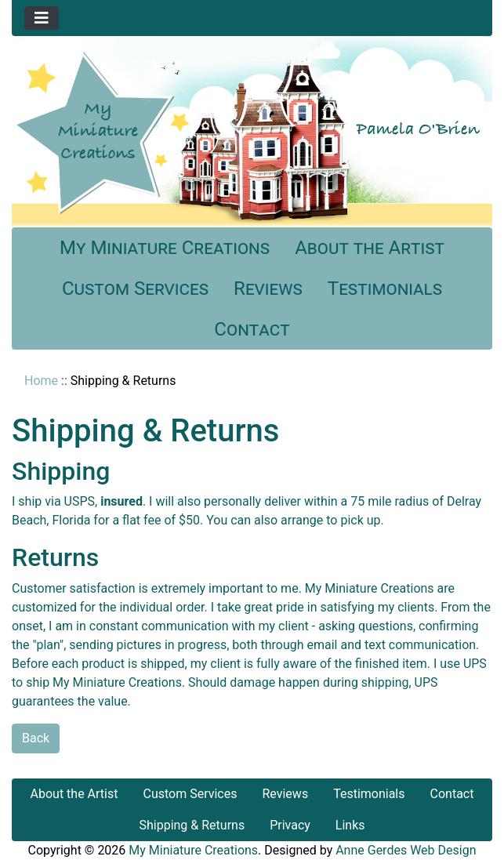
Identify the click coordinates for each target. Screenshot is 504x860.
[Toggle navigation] (42, 18)
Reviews (268, 288)
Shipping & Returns (192, 825)
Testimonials (385, 288)
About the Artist (370, 248)
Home (41, 381)
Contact (252, 329)
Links (350, 825)
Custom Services (135, 288)
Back (36, 738)
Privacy (290, 825)
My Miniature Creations (165, 248)
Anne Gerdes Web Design (406, 850)
